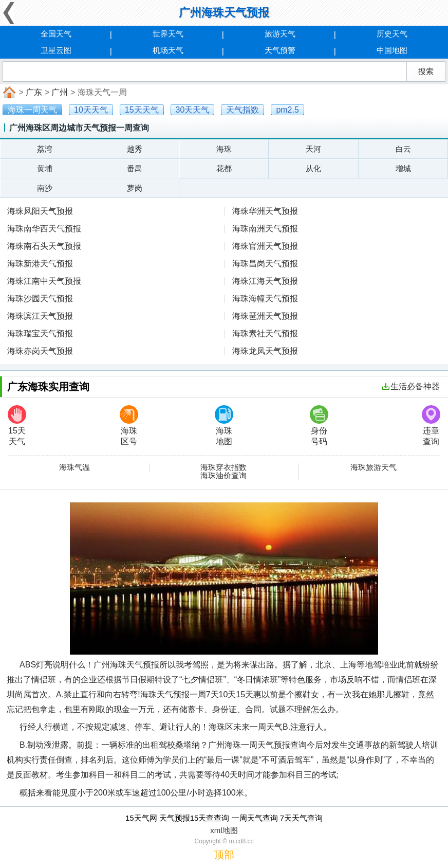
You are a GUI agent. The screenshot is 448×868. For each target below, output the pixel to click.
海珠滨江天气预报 (40, 316)
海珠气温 (74, 467)
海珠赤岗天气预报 (40, 351)
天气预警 (280, 50)
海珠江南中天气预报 (44, 281)
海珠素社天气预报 (265, 333)
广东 (34, 92)
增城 (403, 168)
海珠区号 (129, 426)
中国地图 (392, 50)
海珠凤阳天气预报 (40, 211)
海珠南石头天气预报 (44, 246)
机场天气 (168, 50)
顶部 (224, 855)
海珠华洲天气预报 (265, 211)
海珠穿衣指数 (223, 467)
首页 (8, 93)
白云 (403, 149)
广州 (60, 92)
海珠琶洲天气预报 (265, 316)
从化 (313, 168)
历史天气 (392, 34)
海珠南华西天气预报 (44, 229)
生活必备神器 (411, 386)
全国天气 (56, 34)
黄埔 (45, 168)
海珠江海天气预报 (265, 281)
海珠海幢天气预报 (265, 299)
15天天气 (17, 426)
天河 (313, 149)
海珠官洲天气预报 (265, 246)
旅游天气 (280, 34)
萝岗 (135, 188)
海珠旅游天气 (374, 467)
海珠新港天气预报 (40, 264)
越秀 (135, 149)
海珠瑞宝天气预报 (40, 333)
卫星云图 (56, 50)
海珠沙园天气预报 (40, 299)
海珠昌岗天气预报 (265, 264)
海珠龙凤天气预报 (265, 351)
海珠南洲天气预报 (265, 229)
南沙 (45, 188)
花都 (224, 168)
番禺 (135, 168)
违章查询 (431, 426)
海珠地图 (224, 426)
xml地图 (224, 830)
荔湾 (45, 149)
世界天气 (168, 34)
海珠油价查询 (223, 476)
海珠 (224, 149)
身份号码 (319, 426)
